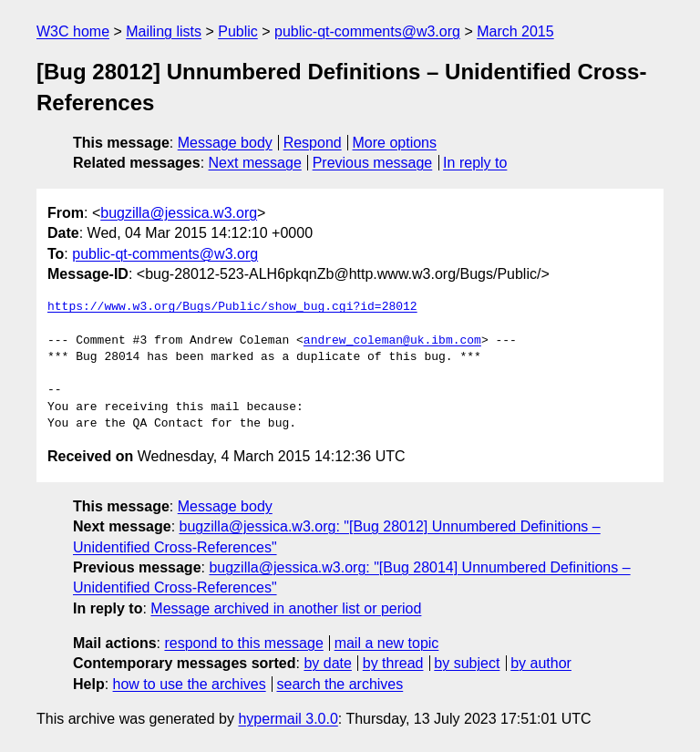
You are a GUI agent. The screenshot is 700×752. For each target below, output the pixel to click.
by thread (393, 663)
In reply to (475, 163)
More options (395, 143)
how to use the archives (190, 684)
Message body (225, 143)
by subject (467, 663)
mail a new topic (387, 643)
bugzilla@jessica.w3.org (179, 213)
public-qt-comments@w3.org (367, 31)
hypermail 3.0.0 (288, 719)
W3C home (73, 31)
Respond (313, 143)
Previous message (373, 163)
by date (327, 663)
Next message (255, 163)
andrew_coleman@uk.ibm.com (392, 341)
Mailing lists (164, 31)
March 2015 (515, 31)
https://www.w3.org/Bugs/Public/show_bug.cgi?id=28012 (232, 307)
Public (238, 31)
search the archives (340, 684)
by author (541, 663)
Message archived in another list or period (286, 608)
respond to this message (243, 643)
